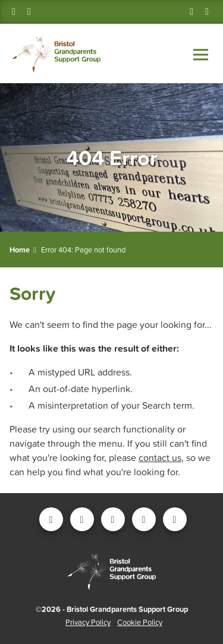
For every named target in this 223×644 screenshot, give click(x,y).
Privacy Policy (88, 622)
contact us (160, 457)
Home (20, 250)
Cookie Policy (140, 622)
